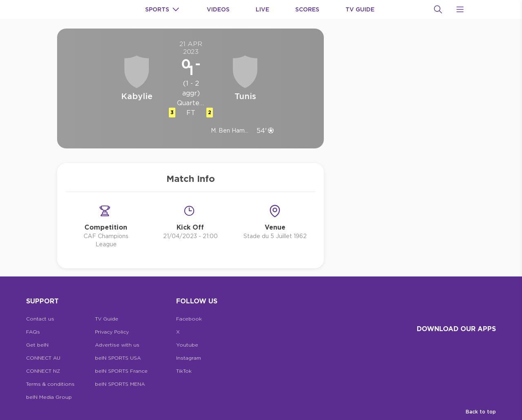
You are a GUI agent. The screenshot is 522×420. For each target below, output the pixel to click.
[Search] (438, 9)
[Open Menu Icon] (460, 9)
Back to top (481, 412)
